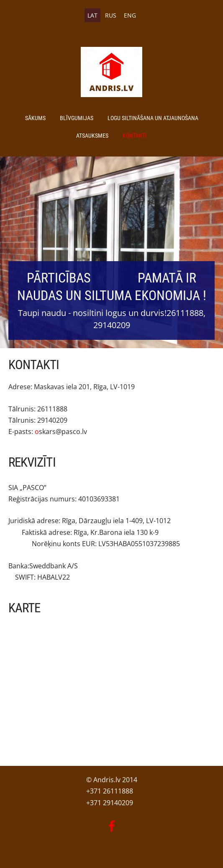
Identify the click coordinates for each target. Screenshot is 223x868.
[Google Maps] (111, 680)
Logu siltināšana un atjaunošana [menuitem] (153, 118)
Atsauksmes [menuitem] (92, 136)
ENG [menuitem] (130, 15)
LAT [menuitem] (92, 15)
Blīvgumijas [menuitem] (77, 118)
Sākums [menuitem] (35, 118)
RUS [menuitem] (111, 15)
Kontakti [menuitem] (135, 136)
